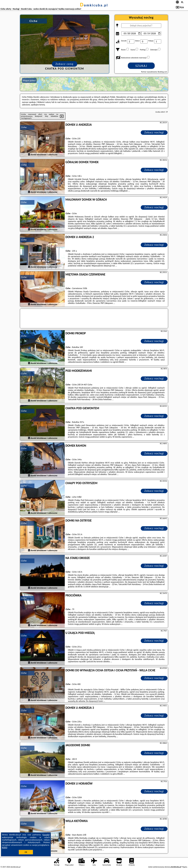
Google (46, 835)
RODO (5, 847)
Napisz (185, 867)
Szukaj (141, 66)
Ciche (24, 127)
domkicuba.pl (94, 5)
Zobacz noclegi (154, 132)
